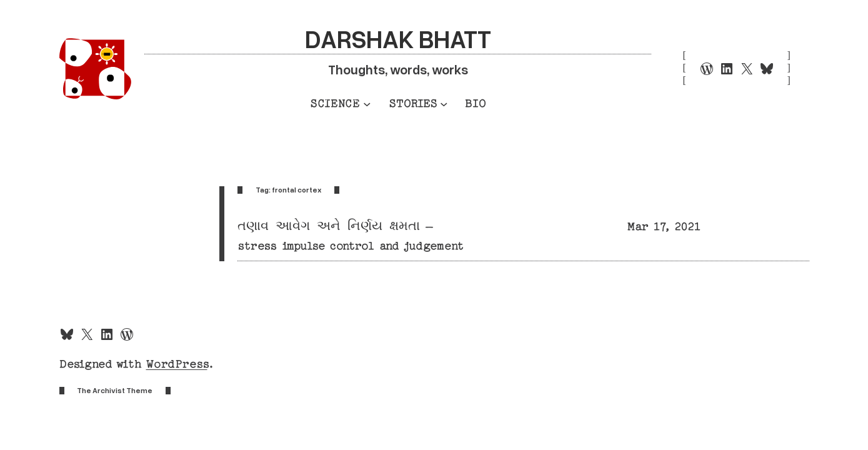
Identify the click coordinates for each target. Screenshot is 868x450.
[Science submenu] (367, 103)
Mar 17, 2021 (664, 227)
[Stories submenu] (444, 103)
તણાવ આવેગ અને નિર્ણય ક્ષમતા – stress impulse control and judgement (351, 236)
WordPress (177, 364)
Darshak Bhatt (398, 38)
